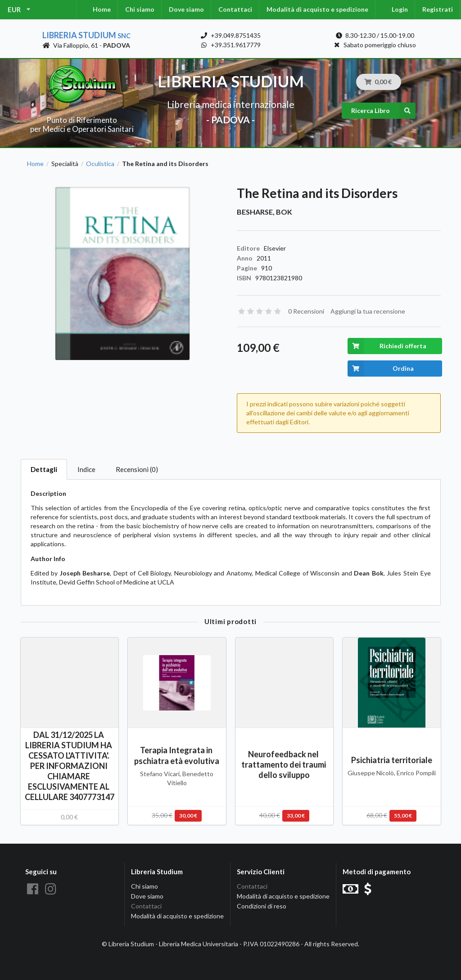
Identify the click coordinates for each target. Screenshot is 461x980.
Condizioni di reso (262, 906)
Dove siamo (186, 9)
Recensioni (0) (137, 469)
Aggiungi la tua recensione (368, 311)
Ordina (381, 369)
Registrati (438, 9)
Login (400, 9)
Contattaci (235, 9)
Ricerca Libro (383, 111)
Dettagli (44, 469)
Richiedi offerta (387, 346)
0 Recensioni (306, 311)
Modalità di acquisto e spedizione (317, 9)
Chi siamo (140, 9)
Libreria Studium (86, 35)
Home (102, 9)
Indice (86, 469)
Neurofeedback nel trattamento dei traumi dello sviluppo (284, 764)
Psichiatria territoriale (392, 760)
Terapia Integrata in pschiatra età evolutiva (177, 755)
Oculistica (100, 164)
